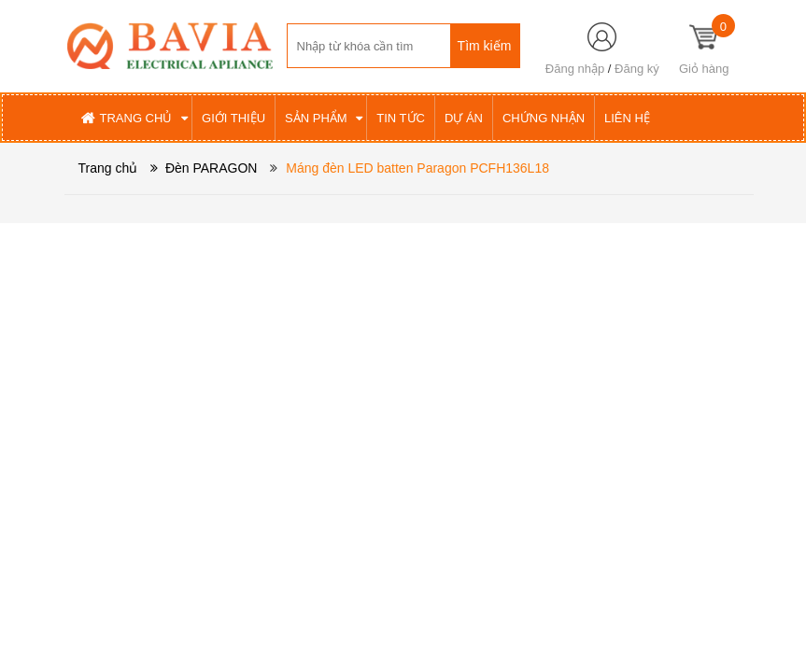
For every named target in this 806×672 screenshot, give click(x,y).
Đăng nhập (575, 69)
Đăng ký (637, 69)
